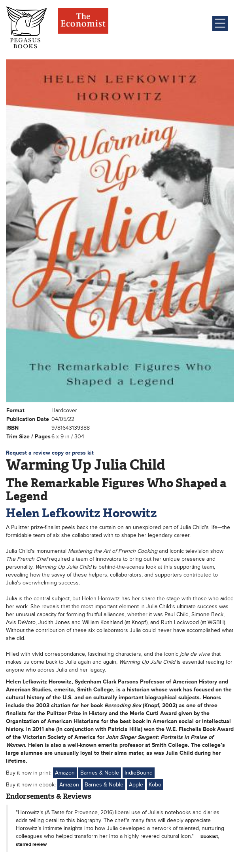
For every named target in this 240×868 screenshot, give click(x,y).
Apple (136, 785)
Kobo (155, 785)
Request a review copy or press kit (50, 453)
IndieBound (139, 773)
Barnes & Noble (100, 773)
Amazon (65, 773)
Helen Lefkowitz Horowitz (81, 513)
